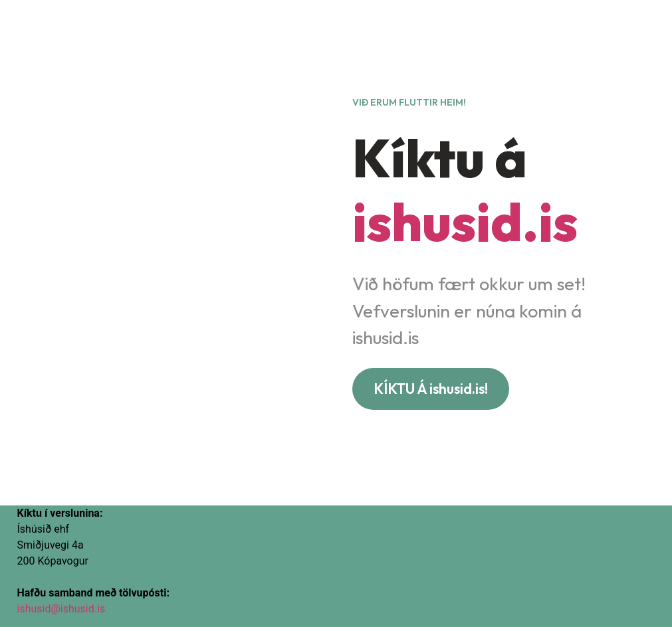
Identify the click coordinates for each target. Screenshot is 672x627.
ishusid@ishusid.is (61, 609)
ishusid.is (465, 222)
